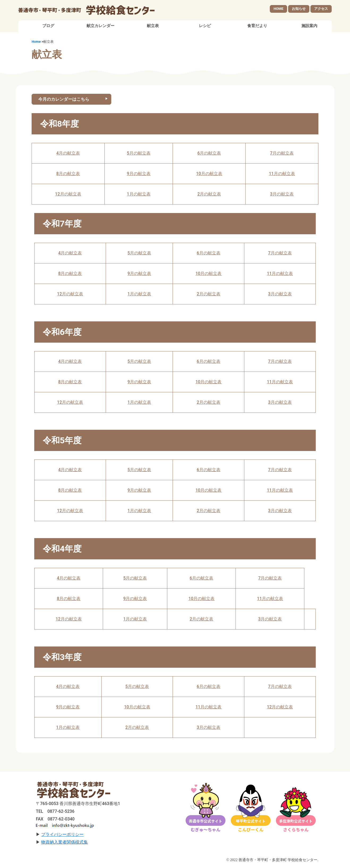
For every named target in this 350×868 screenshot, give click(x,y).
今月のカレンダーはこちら (64, 100)
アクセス (321, 9)
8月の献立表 (68, 174)
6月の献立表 (209, 154)
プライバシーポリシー (62, 835)
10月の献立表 (209, 174)
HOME (278, 9)
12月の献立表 (68, 195)
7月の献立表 (282, 154)
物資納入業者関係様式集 (65, 843)
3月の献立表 (282, 195)
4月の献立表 (68, 154)
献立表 (153, 27)
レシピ (205, 27)
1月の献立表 (139, 195)
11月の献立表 (282, 174)
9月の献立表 (139, 174)
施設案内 (309, 27)
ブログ (48, 27)
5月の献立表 (139, 154)
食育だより (257, 27)
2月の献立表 (209, 195)
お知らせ (299, 9)
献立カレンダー (101, 27)
